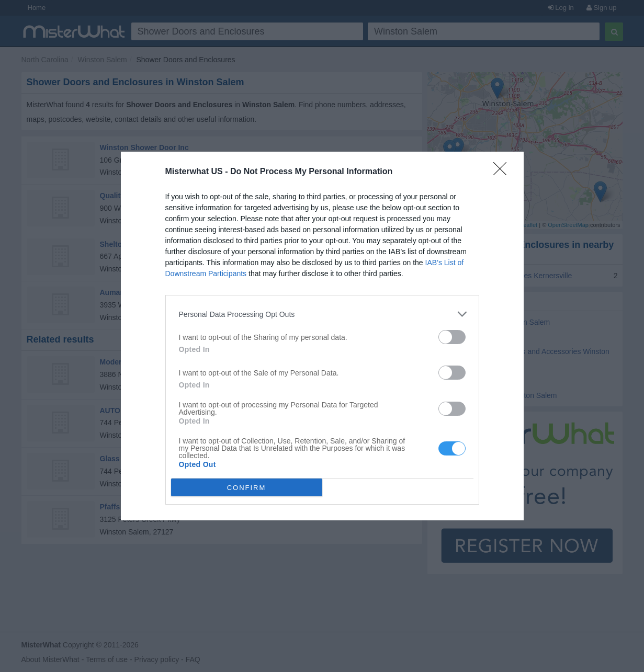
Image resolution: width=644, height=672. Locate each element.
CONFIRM (247, 487)
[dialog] (322, 336)
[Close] (503, 172)
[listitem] (322, 314)
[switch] (452, 337)
